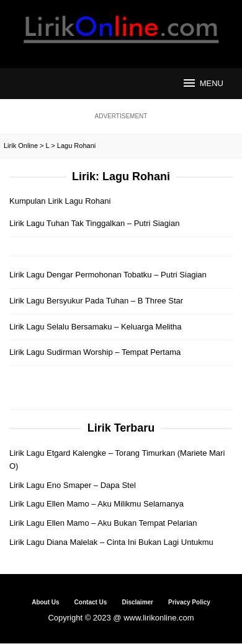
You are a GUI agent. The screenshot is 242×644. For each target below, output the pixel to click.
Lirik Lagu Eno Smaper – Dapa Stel (73, 485)
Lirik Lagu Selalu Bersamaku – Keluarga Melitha (96, 327)
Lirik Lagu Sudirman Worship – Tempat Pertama (95, 352)
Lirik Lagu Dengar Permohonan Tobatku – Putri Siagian (108, 275)
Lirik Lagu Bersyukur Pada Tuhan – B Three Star (96, 301)
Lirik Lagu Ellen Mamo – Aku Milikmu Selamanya (96, 504)
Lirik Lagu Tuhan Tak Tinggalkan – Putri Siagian (94, 223)
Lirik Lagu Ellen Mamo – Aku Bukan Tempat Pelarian (103, 523)
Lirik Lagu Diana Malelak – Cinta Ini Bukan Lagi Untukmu (111, 542)
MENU (203, 83)
